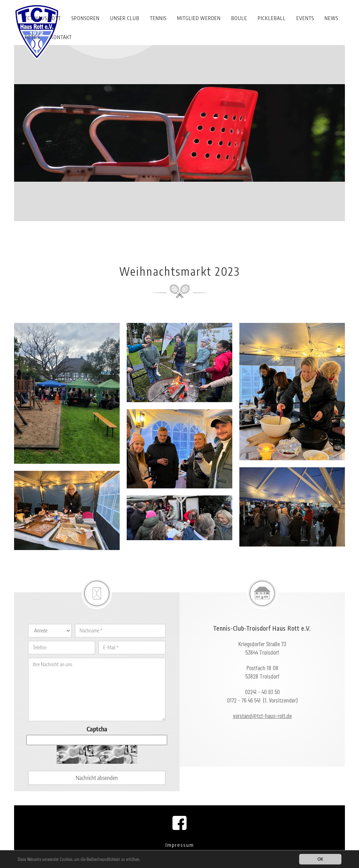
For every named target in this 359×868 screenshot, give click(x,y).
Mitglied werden (199, 18)
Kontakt (61, 37)
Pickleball (272, 18)
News (331, 18)
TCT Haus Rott (43, 18)
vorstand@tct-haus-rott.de (262, 716)
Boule (239, 18)
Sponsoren (86, 18)
